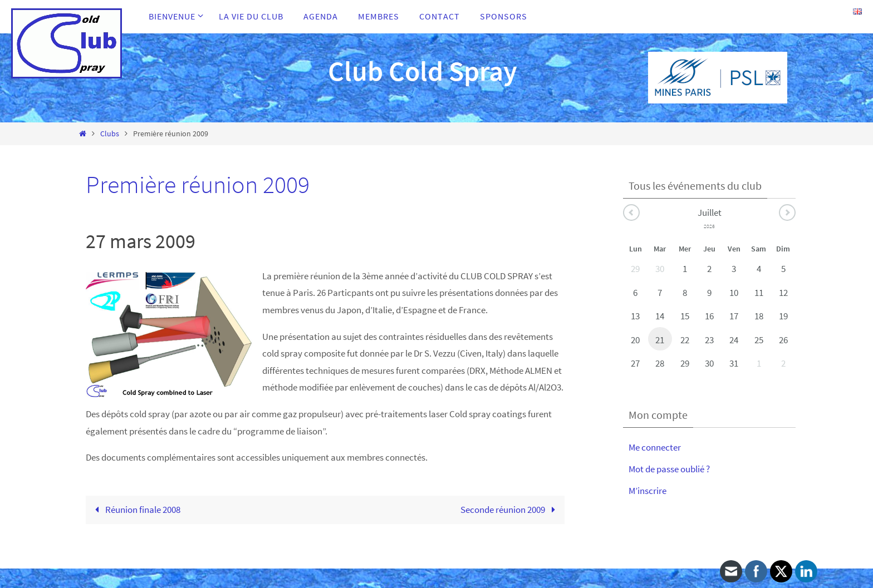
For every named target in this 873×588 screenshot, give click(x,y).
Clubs (110, 134)
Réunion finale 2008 (136, 510)
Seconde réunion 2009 (510, 510)
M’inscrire (648, 491)
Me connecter (655, 447)
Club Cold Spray (423, 71)
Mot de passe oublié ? (669, 469)
